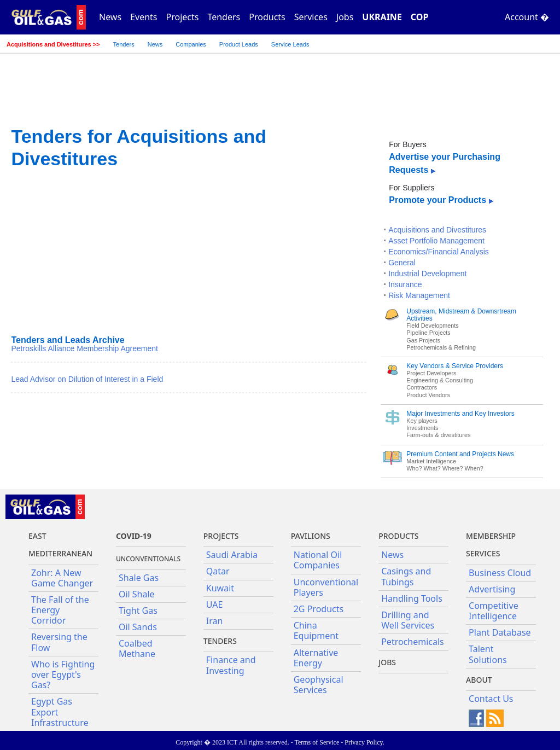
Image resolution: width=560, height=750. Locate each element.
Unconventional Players (326, 587)
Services (311, 17)
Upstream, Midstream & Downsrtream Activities (461, 315)
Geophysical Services (319, 685)
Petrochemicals (413, 642)
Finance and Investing (231, 665)
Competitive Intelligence (494, 611)
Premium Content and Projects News (460, 454)
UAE (215, 604)
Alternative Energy (316, 658)
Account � (527, 17)
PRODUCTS (398, 536)
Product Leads (239, 44)
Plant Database (500, 632)
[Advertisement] (189, 252)
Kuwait (220, 588)
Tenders (224, 17)
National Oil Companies (318, 560)
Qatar (218, 571)
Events (144, 17)
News (110, 17)
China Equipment (316, 630)
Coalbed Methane (137, 649)
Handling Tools (412, 598)
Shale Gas (139, 578)
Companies (191, 44)
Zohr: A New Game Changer (62, 578)
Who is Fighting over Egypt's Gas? (63, 675)
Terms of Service (317, 742)
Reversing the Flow (59, 642)
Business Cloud (500, 573)
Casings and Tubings (406, 576)
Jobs (345, 17)
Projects (183, 17)
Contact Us (491, 699)
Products (267, 17)
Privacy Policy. (364, 742)
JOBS (387, 662)
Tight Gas (138, 611)
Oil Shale (137, 594)
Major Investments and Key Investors (460, 414)
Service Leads (290, 44)
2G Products (319, 609)
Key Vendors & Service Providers (455, 366)
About (479, 680)
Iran (215, 621)
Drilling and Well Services (408, 620)
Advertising (492, 589)
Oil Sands (138, 627)
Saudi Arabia (232, 555)
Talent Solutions (488, 654)
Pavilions (311, 536)
